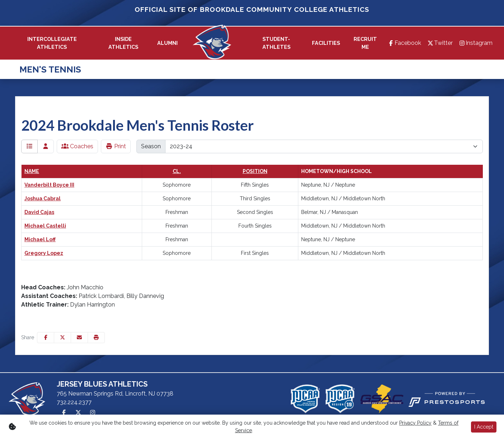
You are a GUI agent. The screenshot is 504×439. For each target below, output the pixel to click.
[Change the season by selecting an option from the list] (324, 146)
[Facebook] (404, 43)
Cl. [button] (177, 171)
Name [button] (32, 171)
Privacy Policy (415, 423)
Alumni (167, 43)
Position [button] (255, 171)
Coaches (77, 146)
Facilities (326, 43)
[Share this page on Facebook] (46, 338)
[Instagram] (475, 43)
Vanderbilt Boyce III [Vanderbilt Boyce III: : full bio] (49, 185)
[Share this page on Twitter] (62, 338)
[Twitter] (440, 43)
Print (116, 146)
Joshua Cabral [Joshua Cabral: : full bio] (43, 199)
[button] (52, 43)
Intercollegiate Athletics (52, 43)
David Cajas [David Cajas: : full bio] (39, 212)
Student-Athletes (276, 43)
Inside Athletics (123, 43)
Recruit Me (365, 43)
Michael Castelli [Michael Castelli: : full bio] (45, 226)
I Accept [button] (484, 427)
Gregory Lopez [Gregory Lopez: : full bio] (44, 253)
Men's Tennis (50, 69)
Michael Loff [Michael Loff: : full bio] (40, 239)
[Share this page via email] (79, 338)
